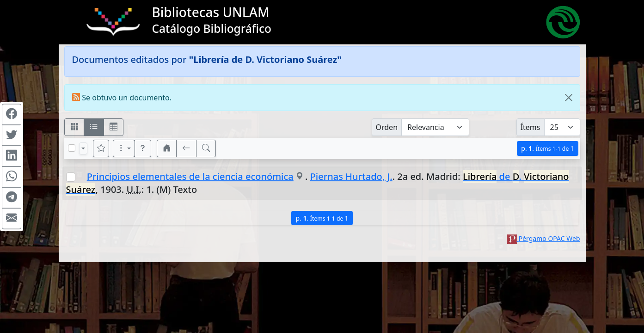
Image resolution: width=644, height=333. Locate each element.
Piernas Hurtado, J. (351, 176)
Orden (387, 127)
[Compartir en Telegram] (12, 198)
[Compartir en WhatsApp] (12, 177)
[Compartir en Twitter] (12, 136)
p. (547, 148)
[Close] (569, 98)
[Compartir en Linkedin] (12, 156)
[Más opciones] (124, 148)
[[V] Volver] (186, 148)
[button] (143, 148)
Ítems (531, 127)
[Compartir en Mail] (12, 219)
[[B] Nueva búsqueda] (206, 148)
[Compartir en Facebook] (12, 115)
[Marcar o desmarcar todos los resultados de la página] (72, 148)
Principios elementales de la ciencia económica (190, 176)
